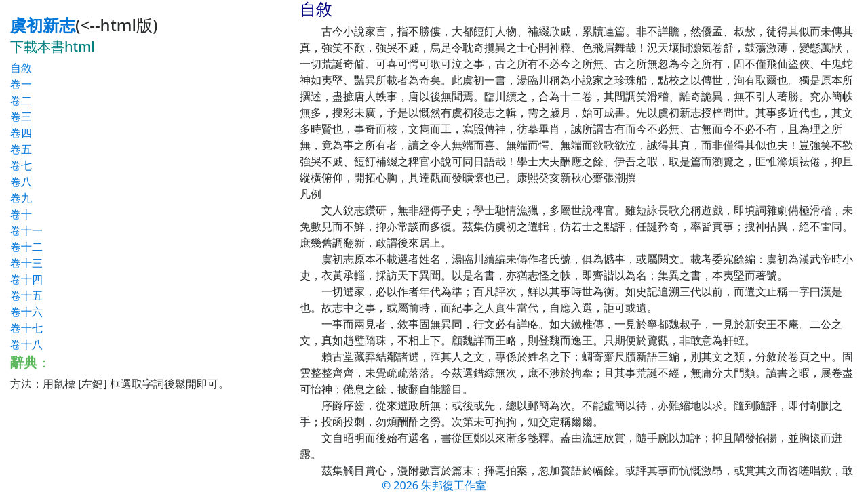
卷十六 (26, 312)
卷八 (21, 182)
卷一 (21, 84)
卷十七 (26, 328)
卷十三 (26, 263)
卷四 (21, 133)
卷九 (21, 198)
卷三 (21, 117)
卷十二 (26, 247)
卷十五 (26, 295)
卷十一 (26, 230)
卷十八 (26, 344)
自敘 (21, 68)
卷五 (21, 149)
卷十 (21, 214)
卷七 (21, 165)
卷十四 (26, 279)
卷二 (21, 100)
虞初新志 (43, 25)
